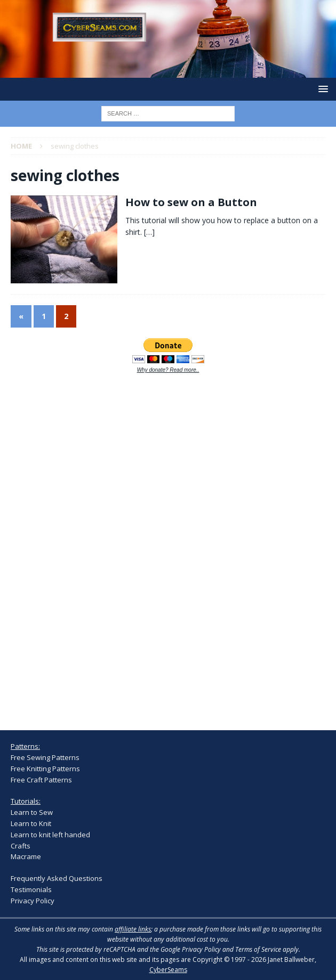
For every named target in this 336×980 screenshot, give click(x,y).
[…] (149, 232)
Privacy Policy (33, 901)
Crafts (21, 846)
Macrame (26, 856)
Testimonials (31, 889)
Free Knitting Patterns (45, 769)
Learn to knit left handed (50, 835)
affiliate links (133, 929)
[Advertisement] (91, 546)
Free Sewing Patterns (45, 757)
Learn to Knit (31, 823)
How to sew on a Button (191, 202)
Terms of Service (258, 949)
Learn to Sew (32, 812)
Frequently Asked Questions (57, 878)
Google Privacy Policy (191, 949)
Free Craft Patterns (41, 780)
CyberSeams (168, 970)
